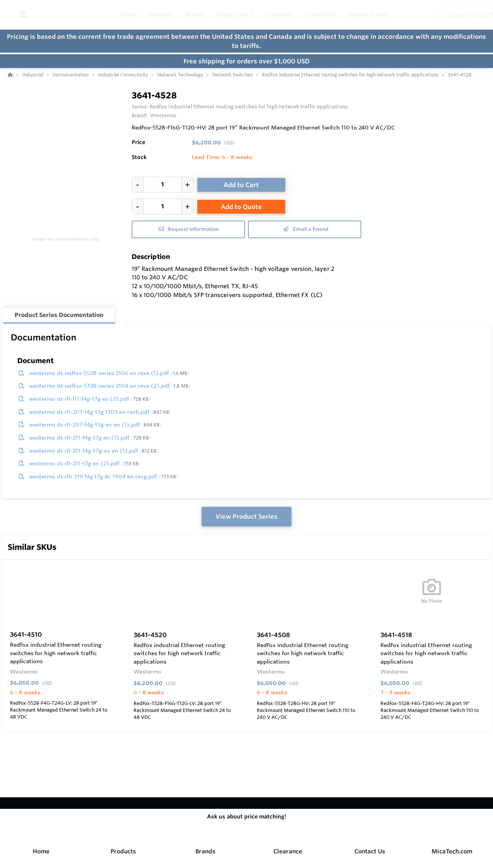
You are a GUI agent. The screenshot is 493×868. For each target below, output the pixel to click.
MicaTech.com (452, 851)
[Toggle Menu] (23, 15)
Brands (205, 851)
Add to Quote (241, 207)
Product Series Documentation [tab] (59, 315)
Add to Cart (241, 185)
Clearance (288, 851)
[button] (235, 15)
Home (41, 851)
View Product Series (246, 516)
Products (123, 851)
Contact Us (370, 851)
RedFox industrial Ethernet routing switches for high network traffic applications (249, 106)
